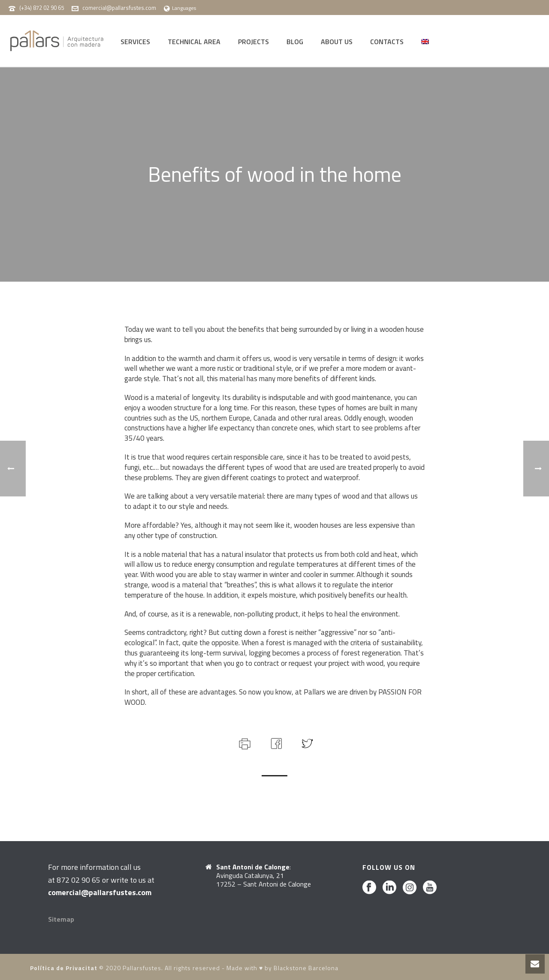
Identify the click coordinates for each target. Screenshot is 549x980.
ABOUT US (337, 42)
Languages (180, 8)
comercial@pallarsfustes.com (119, 8)
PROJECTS (253, 42)
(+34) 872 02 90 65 (42, 8)
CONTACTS (387, 42)
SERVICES (135, 42)
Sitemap (61, 919)
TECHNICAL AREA (194, 42)
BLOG (295, 42)
